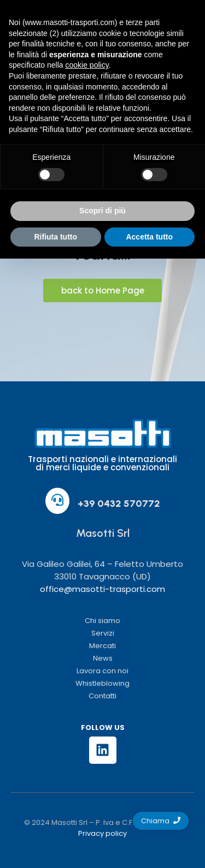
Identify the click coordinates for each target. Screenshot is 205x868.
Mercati (102, 646)
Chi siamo (102, 621)
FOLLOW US (103, 728)
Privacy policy (102, 833)
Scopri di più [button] (102, 211)
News (103, 658)
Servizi (103, 633)
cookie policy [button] (87, 65)
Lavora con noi (102, 671)
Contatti (102, 696)
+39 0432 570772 (119, 504)
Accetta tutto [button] (149, 237)
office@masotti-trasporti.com (102, 589)
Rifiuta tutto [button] (55, 237)
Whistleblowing (102, 683)
